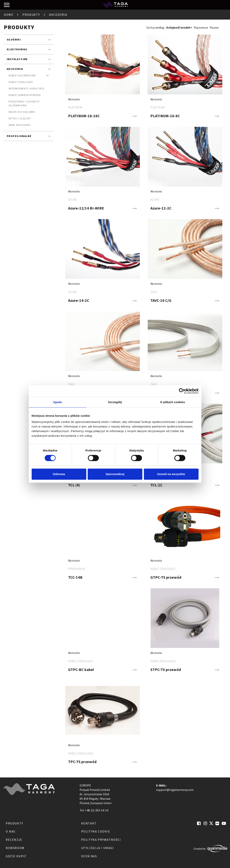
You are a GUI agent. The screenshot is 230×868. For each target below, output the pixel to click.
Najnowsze (201, 27)
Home (9, 15)
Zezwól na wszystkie (171, 474)
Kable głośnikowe (22, 75)
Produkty (31, 15)
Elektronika (17, 49)
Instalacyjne (17, 59)
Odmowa (59, 474)
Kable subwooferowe (25, 95)
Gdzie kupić (16, 856)
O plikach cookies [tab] (173, 402)
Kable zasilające (21, 82)
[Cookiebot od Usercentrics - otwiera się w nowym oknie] (182, 391)
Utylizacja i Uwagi (98, 848)
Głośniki (14, 40)
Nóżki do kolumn (22, 112)
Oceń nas (89, 856)
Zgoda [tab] (58, 402)
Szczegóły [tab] (115, 402)
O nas (11, 831)
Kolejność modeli (178, 27)
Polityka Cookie (96, 831)
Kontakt (89, 823)
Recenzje (14, 840)
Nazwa (214, 27)
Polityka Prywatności (101, 840)
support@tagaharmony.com (175, 790)
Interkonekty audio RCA (26, 88)
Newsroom (15, 848)
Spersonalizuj (115, 474)
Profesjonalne (19, 136)
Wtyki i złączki (20, 118)
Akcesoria (15, 69)
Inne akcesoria (20, 125)
